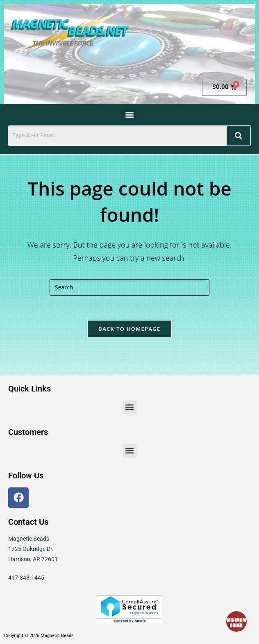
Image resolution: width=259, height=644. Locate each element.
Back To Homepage (129, 329)
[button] (130, 115)
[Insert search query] (129, 287)
